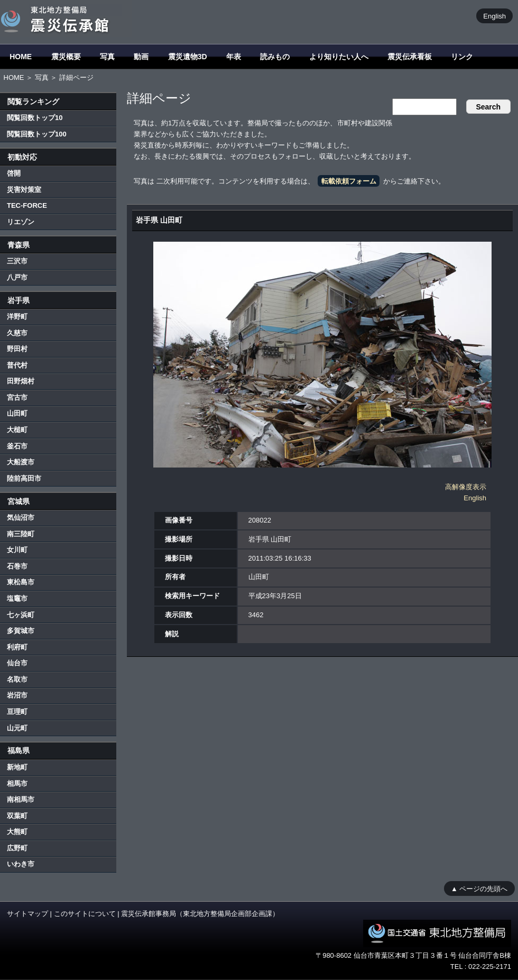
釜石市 (17, 446)
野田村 (17, 349)
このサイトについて (85, 914)
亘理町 (17, 712)
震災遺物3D (188, 57)
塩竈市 (17, 598)
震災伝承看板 (410, 57)
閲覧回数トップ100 (37, 134)
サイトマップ (27, 914)
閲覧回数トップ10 (35, 118)
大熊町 (17, 832)
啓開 (14, 173)
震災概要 (66, 57)
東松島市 (21, 582)
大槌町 (17, 430)
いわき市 (21, 864)
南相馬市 (21, 799)
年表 (234, 57)
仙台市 (17, 663)
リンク (462, 57)
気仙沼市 (21, 518)
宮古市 (17, 397)
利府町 (17, 647)
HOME (21, 57)
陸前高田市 (24, 478)
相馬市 (17, 784)
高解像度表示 (466, 487)
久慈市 (17, 333)
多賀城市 (21, 631)
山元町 (17, 728)
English (494, 16)
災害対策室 (24, 190)
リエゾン (21, 222)
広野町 (17, 848)
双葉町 (17, 816)
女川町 (17, 550)
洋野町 (17, 317)
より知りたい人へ (339, 57)
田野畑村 (21, 381)
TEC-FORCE (27, 205)
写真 (107, 57)
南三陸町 (21, 534)
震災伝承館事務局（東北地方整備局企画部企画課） (200, 914)
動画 (141, 57)
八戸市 (17, 277)
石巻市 (17, 566)
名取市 (17, 679)
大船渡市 (21, 462)
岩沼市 (17, 695)
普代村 (17, 365)
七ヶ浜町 (21, 615)
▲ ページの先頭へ (479, 888)
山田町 (17, 413)
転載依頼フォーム (349, 181)
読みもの (275, 57)
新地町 (17, 767)
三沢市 (17, 261)
